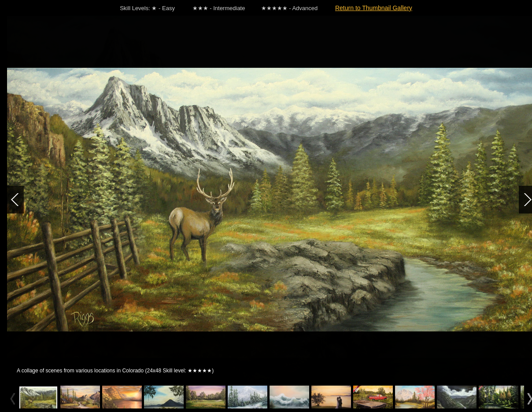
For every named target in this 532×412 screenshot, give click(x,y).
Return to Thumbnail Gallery (374, 8)
